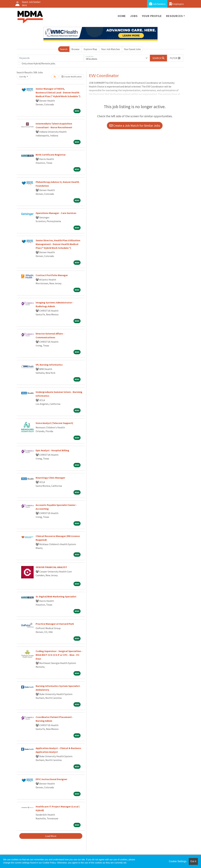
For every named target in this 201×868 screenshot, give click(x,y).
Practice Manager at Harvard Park (55, 624)
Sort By (23, 77)
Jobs (134, 16)
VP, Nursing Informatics (49, 365)
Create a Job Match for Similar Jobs (135, 125)
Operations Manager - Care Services (56, 213)
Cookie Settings (178, 861)
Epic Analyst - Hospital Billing (52, 450)
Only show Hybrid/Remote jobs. (39, 63)
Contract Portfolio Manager (52, 275)
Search (64, 49)
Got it (193, 861)
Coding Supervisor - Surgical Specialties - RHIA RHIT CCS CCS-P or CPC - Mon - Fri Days (59, 655)
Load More (51, 836)
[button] (175, 58)
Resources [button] (174, 16)
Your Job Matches (111, 49)
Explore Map (90, 49)
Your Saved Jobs (132, 49)
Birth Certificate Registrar (51, 155)
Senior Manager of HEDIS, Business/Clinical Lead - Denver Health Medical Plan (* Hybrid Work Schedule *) (58, 92)
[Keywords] (51, 58)
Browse (75, 49)
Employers (177, 4)
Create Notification (72, 77)
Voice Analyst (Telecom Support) (54, 423)
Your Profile (152, 16)
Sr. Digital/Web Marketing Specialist (56, 596)
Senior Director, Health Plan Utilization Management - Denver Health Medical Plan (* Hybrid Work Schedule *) (58, 244)
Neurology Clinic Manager (50, 478)
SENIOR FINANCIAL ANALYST (51, 567)
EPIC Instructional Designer (51, 779)
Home (122, 16)
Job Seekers (157, 4)
